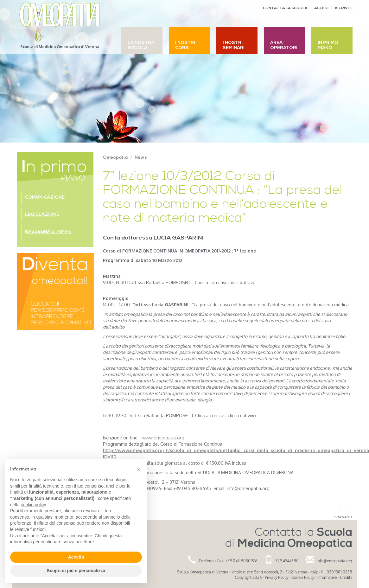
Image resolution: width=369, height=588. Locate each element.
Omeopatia (115, 158)
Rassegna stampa (48, 232)
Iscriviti (344, 8)
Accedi (321, 8)
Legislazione (42, 215)
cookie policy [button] (33, 505)
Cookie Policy (303, 577)
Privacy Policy (277, 577)
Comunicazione (45, 198)
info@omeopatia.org (334, 561)
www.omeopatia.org (163, 438)
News (141, 158)
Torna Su (343, 518)
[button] (139, 470)
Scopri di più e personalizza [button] (76, 571)
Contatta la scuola (285, 8)
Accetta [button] (76, 557)
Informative (327, 577)
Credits (346, 577)
